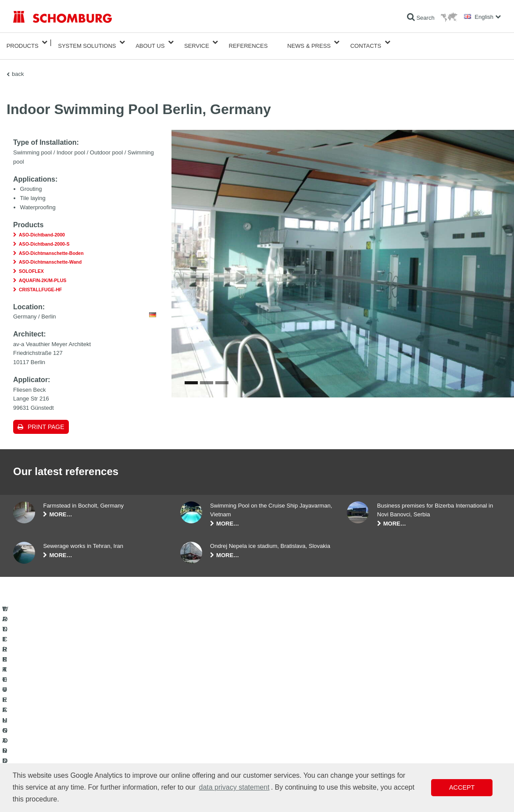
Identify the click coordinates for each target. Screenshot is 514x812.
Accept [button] (462, 787)
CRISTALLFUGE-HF (40, 283)
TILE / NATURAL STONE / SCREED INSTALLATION (75, 736)
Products (23, 42)
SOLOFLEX (31, 264)
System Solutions (87, 42)
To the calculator (199, 723)
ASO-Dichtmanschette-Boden (51, 246)
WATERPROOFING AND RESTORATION (62, 723)
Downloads (193, 736)
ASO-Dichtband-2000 (42, 228)
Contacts (366, 42)
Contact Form (196, 749)
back (18, 67)
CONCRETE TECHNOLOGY (47, 762)
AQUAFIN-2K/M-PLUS (43, 273)
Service (197, 42)
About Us (150, 42)
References (248, 42)
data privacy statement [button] (234, 787)
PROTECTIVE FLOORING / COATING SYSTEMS (72, 749)
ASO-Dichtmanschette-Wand (50, 255)
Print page (46, 420)
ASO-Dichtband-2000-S (44, 237)
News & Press (309, 42)
